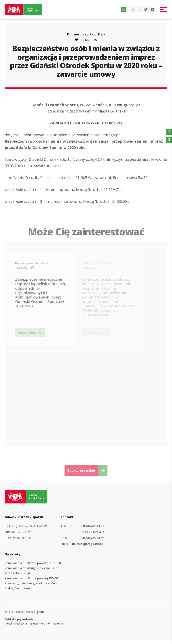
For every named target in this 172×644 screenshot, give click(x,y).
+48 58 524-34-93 (92, 538)
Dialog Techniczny (18, 588)
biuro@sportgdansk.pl (88, 544)
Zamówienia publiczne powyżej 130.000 (33, 563)
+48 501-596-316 (93, 532)
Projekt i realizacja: (34, 623)
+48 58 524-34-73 (92, 526)
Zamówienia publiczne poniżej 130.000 (32, 578)
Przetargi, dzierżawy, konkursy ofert (31, 583)
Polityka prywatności (20, 619)
